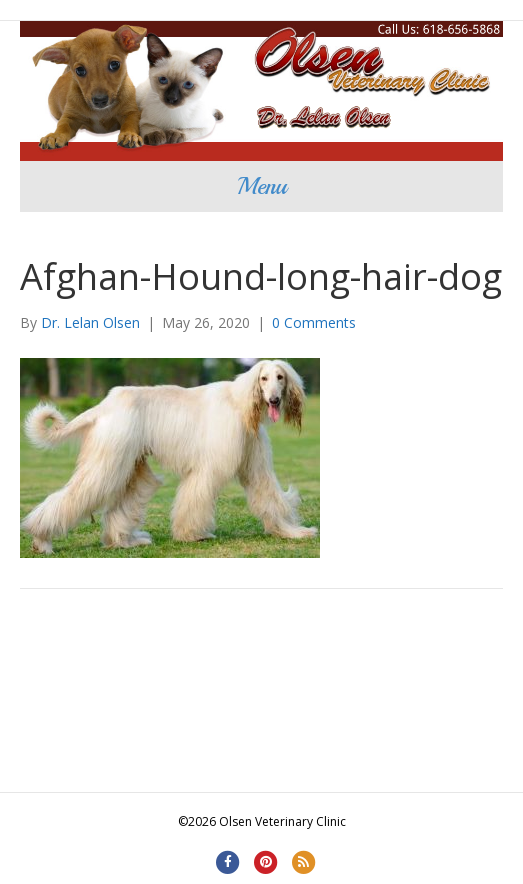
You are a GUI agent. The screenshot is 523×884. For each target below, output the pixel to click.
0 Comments (314, 322)
